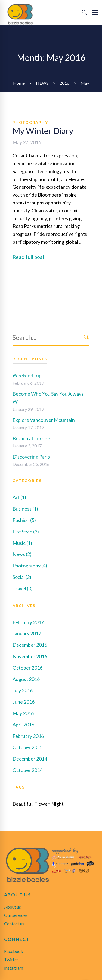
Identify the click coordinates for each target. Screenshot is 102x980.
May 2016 (23, 713)
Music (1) (22, 543)
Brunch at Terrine (31, 438)
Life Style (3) (26, 532)
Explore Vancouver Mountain (44, 420)
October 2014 (27, 770)
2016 (64, 83)
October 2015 (27, 747)
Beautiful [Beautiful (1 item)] (22, 804)
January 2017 (27, 633)
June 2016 (24, 702)
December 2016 (30, 645)
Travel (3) (23, 588)
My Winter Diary (43, 131)
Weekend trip (27, 375)
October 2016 (27, 668)
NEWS (42, 83)
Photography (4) (30, 566)
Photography (30, 122)
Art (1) (19, 497)
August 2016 (26, 679)
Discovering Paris (31, 457)
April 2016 (23, 725)
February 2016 (28, 736)
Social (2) (22, 577)
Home (19, 83)
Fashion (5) (24, 520)
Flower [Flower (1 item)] (42, 804)
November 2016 (30, 656)
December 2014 (30, 759)
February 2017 (28, 622)
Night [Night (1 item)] (58, 804)
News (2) (22, 554)
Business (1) (25, 509)
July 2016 (23, 690)
